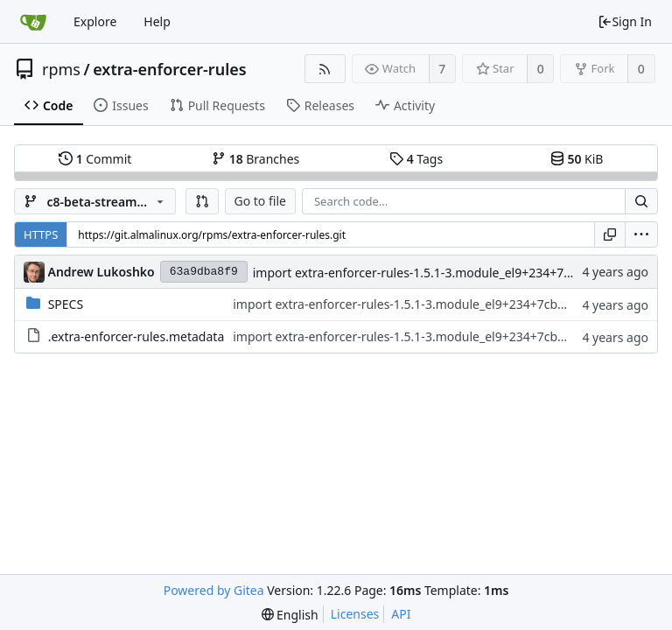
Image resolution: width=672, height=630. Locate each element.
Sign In (625, 21)
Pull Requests (217, 105)
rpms (61, 69)
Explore (95, 21)
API (401, 614)
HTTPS (41, 234)
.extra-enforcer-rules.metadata (136, 336)
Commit (95, 159)
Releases (320, 105)
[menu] (641, 234)
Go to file (260, 201)
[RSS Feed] (325, 69)
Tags (416, 159)
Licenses (355, 614)
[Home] (33, 22)
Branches (255, 159)
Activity (405, 105)
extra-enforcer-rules (169, 69)
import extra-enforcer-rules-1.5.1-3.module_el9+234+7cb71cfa (430, 273)
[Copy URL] (610, 234)
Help (157, 21)
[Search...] (641, 201)
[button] (202, 201)
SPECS (66, 304)
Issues (121, 105)
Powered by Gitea (214, 590)
